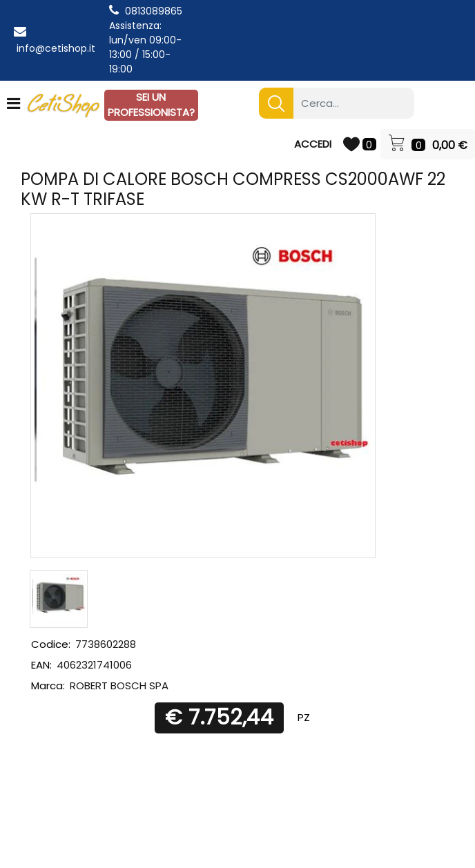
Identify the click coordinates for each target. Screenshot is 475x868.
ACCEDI (313, 144)
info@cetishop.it (56, 48)
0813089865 (154, 11)
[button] (276, 103)
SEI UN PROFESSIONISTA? (151, 105)
